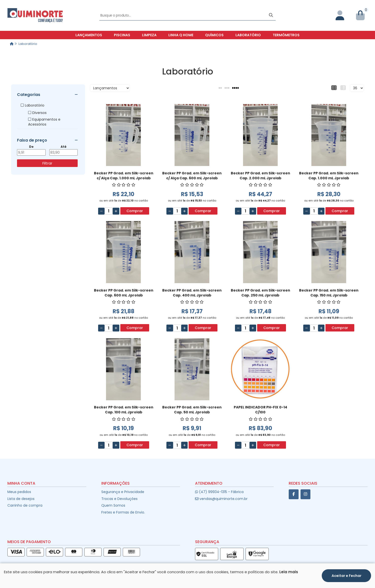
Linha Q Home (181, 35)
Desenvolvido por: (187, 584)
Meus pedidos (19, 492)
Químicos (214, 35)
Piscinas (122, 35)
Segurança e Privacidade (123, 492)
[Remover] (101, 211)
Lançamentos (89, 35)
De (31, 147)
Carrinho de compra (25, 505)
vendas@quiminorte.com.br (221, 499)
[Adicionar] (116, 211)
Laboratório (248, 35)
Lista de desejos (21, 499)
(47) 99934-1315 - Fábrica (219, 492)
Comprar (135, 211)
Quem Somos (113, 505)
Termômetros (286, 35)
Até (64, 147)
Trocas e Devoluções (119, 499)
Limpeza (149, 35)
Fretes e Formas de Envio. (123, 512)
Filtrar (47, 163)
